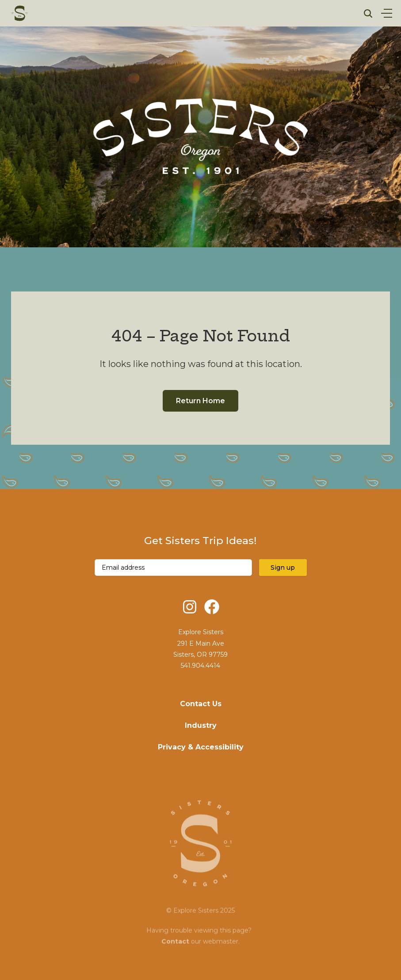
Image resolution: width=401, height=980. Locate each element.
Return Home (200, 401)
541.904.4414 (200, 666)
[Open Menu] (387, 13)
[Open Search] (368, 13)
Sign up (283, 568)
